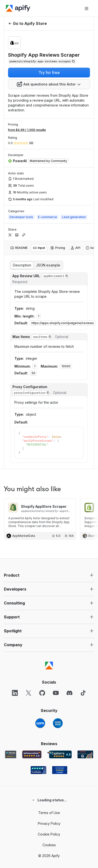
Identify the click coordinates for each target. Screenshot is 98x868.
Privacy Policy (49, 719)
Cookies (49, 741)
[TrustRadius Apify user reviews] (39, 666)
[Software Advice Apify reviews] (32, 650)
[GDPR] (40, 619)
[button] (49, 471)
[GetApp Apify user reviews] (11, 650)
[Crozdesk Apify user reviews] (60, 666)
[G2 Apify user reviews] (85, 650)
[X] (29, 589)
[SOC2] (58, 619)
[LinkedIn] (15, 589)
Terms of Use (49, 708)
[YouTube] (56, 589)
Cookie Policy (49, 730)
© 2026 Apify (49, 751)
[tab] (19, 248)
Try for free (49, 73)
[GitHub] (42, 589)
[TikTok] (83, 589)
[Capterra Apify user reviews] (59, 650)
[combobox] (49, 84)
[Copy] (42, 61)
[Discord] (69, 589)
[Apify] (18, 8)
